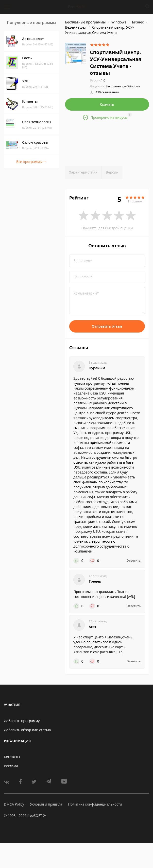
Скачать (107, 104)
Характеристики (83, 172)
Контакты (12, 757)
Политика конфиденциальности (95, 804)
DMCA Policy (14, 804)
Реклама (11, 766)
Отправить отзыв (107, 326)
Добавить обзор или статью (27, 730)
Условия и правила (46, 804)
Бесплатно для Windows (123, 86)
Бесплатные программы (85, 22)
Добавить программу (22, 721)
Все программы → (32, 162)
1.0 (98, 80)
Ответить (134, 561)
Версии (112, 172)
